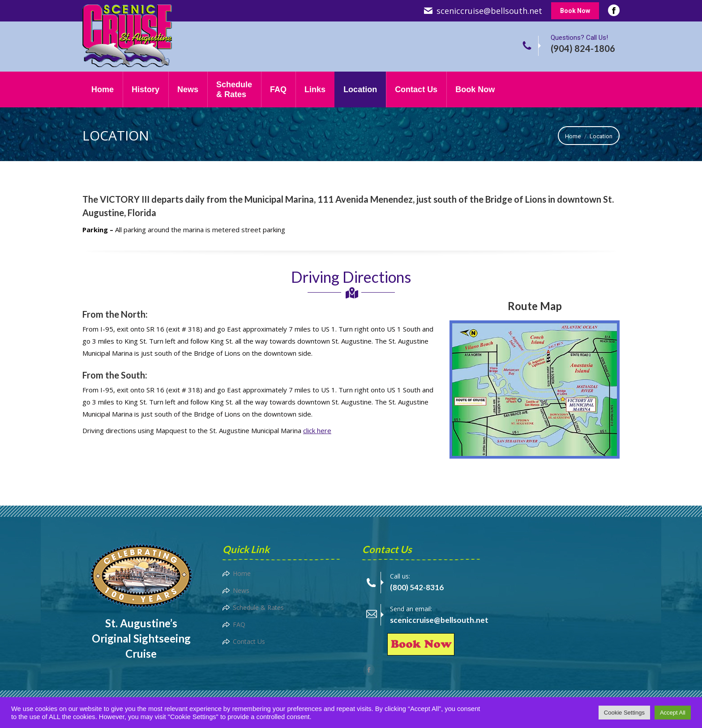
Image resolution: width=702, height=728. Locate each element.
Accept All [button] (673, 713)
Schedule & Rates (258, 607)
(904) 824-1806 (583, 48)
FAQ (239, 624)
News (241, 590)
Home (242, 573)
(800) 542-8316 (417, 587)
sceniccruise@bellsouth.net (489, 11)
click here (317, 430)
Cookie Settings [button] (624, 713)
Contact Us (249, 641)
